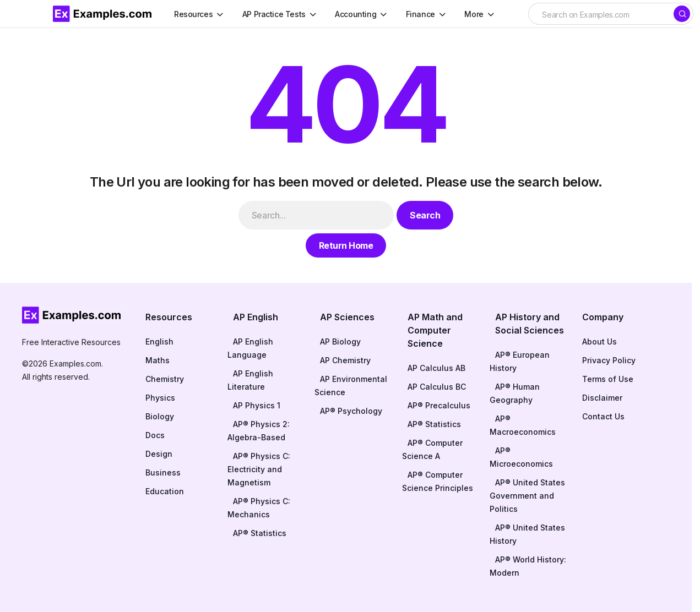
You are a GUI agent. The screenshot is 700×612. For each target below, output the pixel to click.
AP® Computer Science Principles (438, 481)
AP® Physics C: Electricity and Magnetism (259, 469)
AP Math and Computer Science (435, 330)
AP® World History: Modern (528, 566)
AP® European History (520, 361)
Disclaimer (602, 398)
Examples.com (75, 364)
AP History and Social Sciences (530, 324)
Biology (160, 416)
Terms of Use (608, 379)
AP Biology (340, 341)
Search (425, 215)
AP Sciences (347, 317)
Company (603, 317)
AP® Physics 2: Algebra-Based (259, 431)
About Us (599, 341)
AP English (256, 317)
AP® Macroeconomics (523, 425)
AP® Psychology (351, 411)
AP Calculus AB (436, 368)
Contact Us (603, 416)
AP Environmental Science (351, 386)
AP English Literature (250, 380)
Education (165, 491)
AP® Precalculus (439, 405)
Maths (158, 360)
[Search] (682, 14)
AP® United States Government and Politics (527, 496)
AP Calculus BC (437, 387)
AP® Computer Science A (432, 449)
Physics (160, 398)
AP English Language (250, 348)
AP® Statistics (260, 533)
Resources (169, 317)
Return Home (346, 245)
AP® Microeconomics (521, 457)
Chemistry (165, 379)
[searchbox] (600, 15)
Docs (155, 435)
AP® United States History (527, 534)
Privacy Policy (609, 360)
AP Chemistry (345, 360)
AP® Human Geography (515, 393)
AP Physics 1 (257, 405)
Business (163, 472)
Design (159, 454)
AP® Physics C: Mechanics (259, 508)
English (159, 341)
